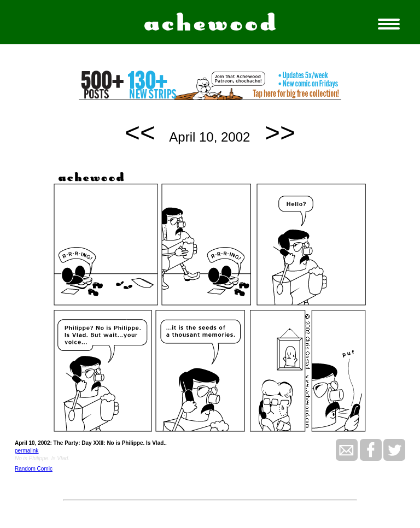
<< (140, 133)
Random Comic (34, 469)
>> (280, 133)
